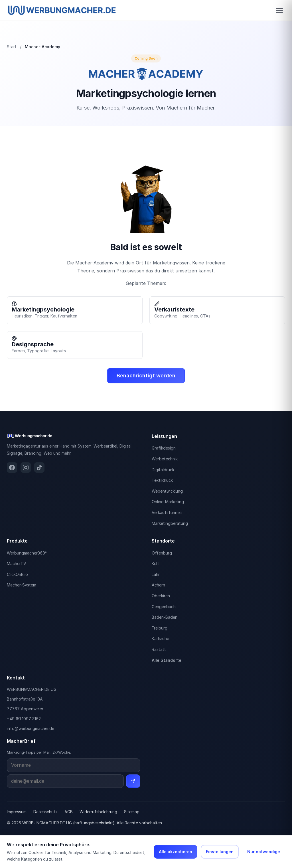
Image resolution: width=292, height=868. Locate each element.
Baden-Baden (165, 617)
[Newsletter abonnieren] (133, 781)
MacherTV (17, 564)
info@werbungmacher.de (31, 728)
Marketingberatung (170, 523)
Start (12, 47)
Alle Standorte (167, 660)
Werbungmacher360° (27, 553)
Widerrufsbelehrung (98, 812)
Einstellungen (220, 852)
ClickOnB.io (17, 574)
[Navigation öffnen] (279, 10)
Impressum (17, 812)
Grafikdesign (164, 448)
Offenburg (162, 553)
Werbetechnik (165, 459)
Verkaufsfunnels (167, 512)
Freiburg (160, 628)
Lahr (156, 574)
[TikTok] (39, 468)
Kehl (156, 564)
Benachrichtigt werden (146, 376)
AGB (69, 812)
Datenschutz (45, 812)
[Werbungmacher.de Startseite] (62, 10)
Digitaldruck (163, 470)
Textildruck (162, 480)
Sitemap (132, 812)
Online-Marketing (168, 502)
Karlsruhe (160, 639)
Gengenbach (164, 607)
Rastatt (159, 649)
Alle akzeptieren (176, 852)
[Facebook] (12, 468)
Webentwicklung (167, 491)
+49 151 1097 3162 (24, 719)
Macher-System (22, 585)
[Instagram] (26, 468)
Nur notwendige (264, 852)
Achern (158, 585)
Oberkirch (161, 596)
